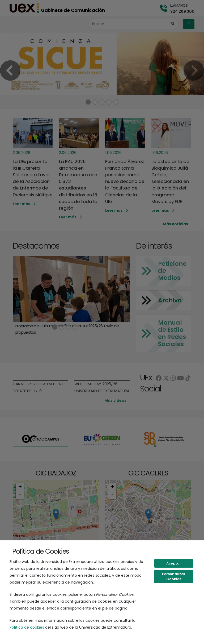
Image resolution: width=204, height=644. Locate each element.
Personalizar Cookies (174, 577)
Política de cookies (27, 627)
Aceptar (174, 563)
